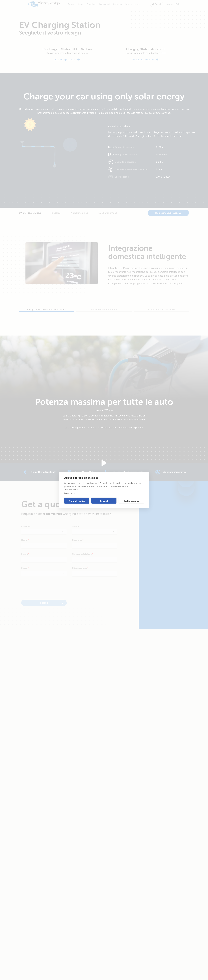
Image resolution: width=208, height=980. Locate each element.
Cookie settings (131, 501)
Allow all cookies (77, 501)
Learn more (69, 493)
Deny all (104, 501)
